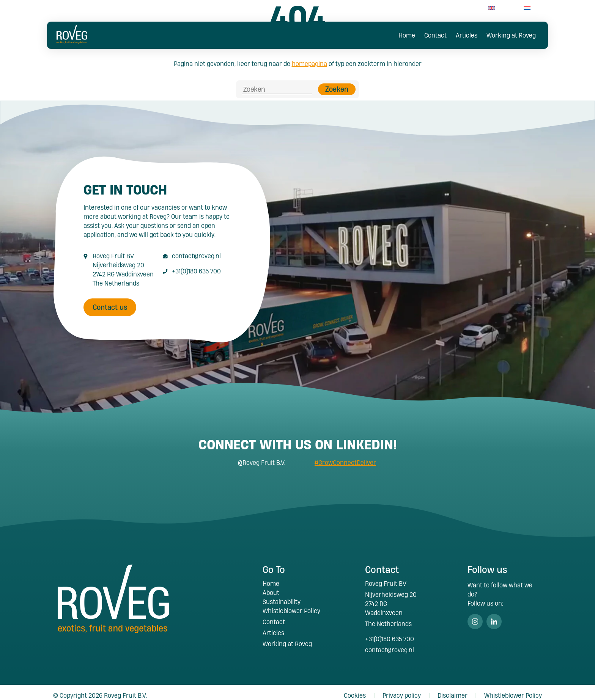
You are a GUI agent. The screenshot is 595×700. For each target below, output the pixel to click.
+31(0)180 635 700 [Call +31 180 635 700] (196, 265)
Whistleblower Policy (291, 605)
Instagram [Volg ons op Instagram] (475, 615)
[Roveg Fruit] (72, 41)
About (271, 586)
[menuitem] (491, 8)
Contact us (110, 301)
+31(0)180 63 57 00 (443, 8)
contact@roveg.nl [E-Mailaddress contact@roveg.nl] (196, 250)
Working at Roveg (511, 35)
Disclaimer (453, 689)
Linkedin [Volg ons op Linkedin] (494, 615)
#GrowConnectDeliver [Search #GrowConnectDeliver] (345, 456)
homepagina (309, 64)
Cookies (355, 689)
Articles (467, 35)
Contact (435, 35)
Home (407, 35)
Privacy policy (402, 689)
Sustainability (282, 596)
